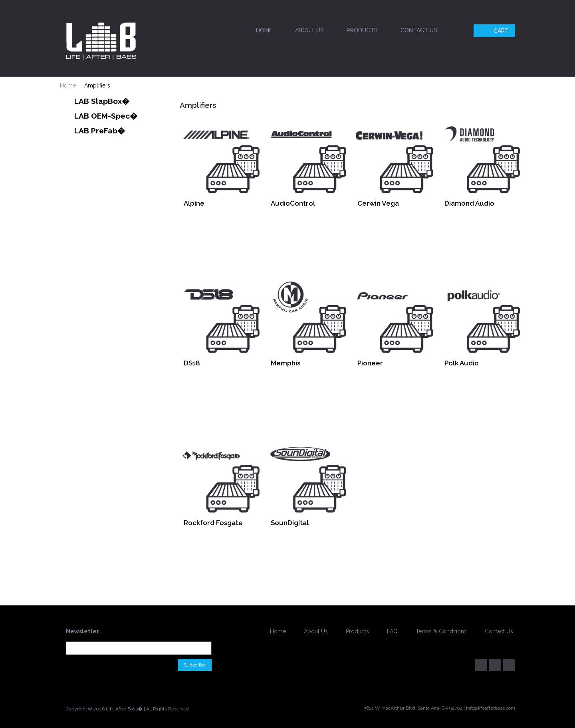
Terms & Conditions (441, 631)
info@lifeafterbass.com (491, 708)
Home (264, 30)
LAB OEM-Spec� (106, 116)
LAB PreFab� (100, 131)
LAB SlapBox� (102, 101)
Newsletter (82, 631)
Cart (495, 31)
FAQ (392, 631)
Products (362, 30)
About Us (309, 30)
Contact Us (419, 30)
